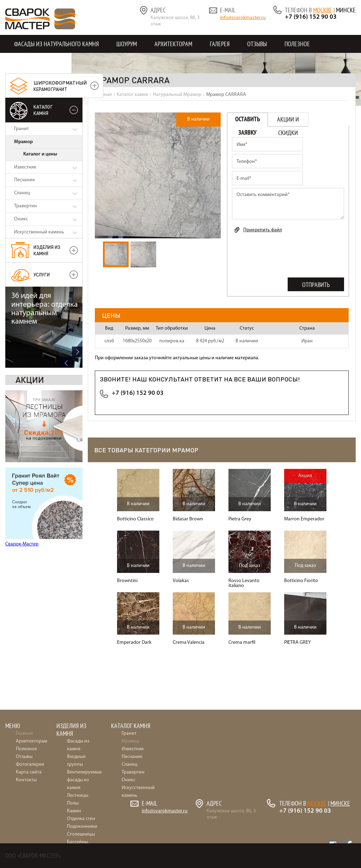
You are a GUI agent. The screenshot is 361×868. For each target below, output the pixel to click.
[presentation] (286, 254)
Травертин (26, 206)
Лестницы (78, 796)
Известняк (25, 167)
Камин (74, 811)
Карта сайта (29, 772)
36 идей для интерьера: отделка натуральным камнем (45, 491)
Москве (323, 10)
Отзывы (257, 44)
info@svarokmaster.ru (243, 18)
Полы (73, 803)
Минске (346, 10)
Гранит (22, 129)
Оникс (21, 219)
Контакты (27, 62)
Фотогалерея (30, 765)
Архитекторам (173, 44)
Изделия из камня (47, 250)
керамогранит (60, 86)
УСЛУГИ (42, 274)
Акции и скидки (288, 121)
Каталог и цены (40, 154)
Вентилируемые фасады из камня (84, 780)
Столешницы (81, 834)
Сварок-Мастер (22, 463)
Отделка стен (81, 819)
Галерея (220, 44)
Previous (67, 544)
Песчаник (25, 180)
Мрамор (23, 142)
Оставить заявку (248, 121)
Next (77, 534)
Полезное (297, 44)
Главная (24, 733)
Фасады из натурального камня (56, 44)
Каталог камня (43, 110)
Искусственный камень (39, 232)
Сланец (22, 193)
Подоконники (82, 827)
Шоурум (127, 44)
